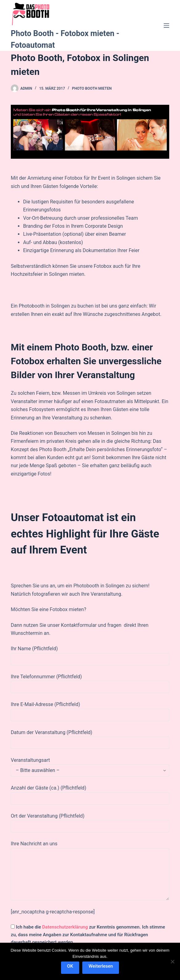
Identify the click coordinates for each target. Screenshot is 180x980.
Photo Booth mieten (92, 88)
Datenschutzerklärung (65, 927)
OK (70, 966)
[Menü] (166, 26)
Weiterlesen (101, 966)
